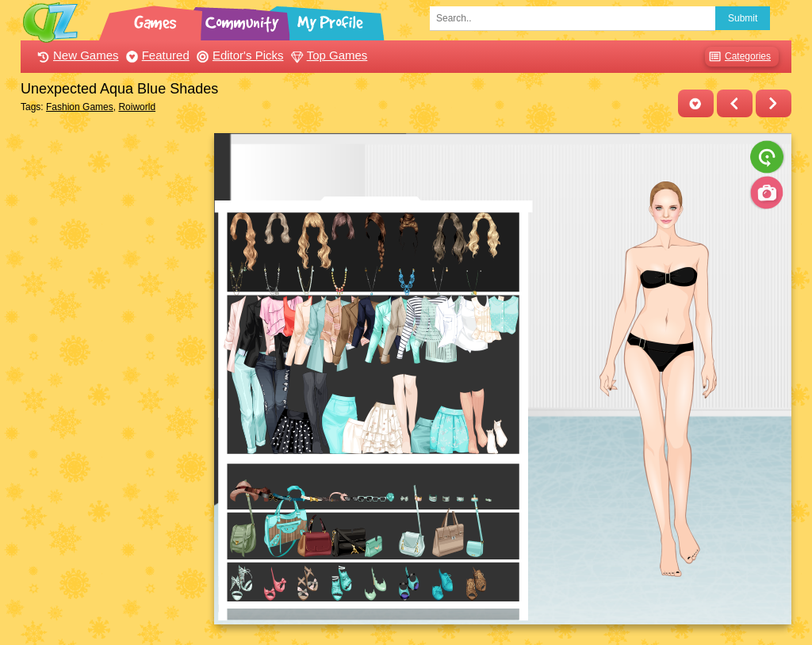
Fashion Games (80, 107)
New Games (76, 55)
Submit (743, 18)
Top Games (327, 55)
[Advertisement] (113, 371)
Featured (156, 55)
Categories (738, 57)
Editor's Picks (238, 55)
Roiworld (137, 107)
